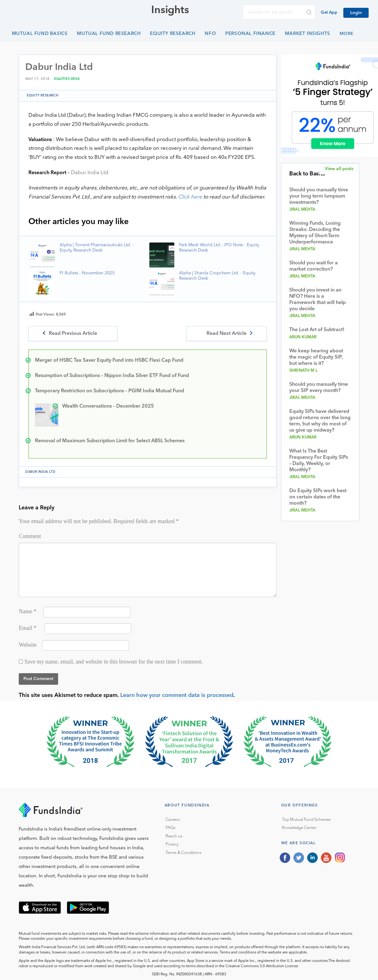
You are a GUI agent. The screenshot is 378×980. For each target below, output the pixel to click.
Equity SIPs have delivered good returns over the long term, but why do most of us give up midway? (320, 421)
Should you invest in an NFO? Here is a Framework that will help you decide (318, 300)
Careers (173, 820)
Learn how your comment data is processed (177, 695)
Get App (329, 13)
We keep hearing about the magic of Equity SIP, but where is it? (316, 357)
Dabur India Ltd (90, 173)
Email (28, 628)
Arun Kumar (303, 337)
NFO (210, 34)
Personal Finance (250, 34)
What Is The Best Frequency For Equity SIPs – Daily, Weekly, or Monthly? (319, 461)
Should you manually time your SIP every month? (319, 388)
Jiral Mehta (302, 210)
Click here (190, 197)
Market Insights (308, 34)
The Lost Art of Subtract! (317, 330)
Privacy (172, 844)
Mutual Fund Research (109, 34)
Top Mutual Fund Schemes (306, 820)
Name (27, 611)
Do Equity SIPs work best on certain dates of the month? (318, 497)
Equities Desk (67, 79)
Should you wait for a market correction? (313, 266)
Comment (30, 536)
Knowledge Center (299, 828)
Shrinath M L (303, 371)
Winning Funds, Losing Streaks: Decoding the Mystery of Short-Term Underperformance (315, 233)
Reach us (174, 836)
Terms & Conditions (184, 853)
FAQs (171, 828)
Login (356, 13)
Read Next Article (226, 334)
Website (28, 645)
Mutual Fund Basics (40, 34)
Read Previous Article (73, 334)
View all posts (339, 169)
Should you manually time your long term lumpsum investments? (319, 196)
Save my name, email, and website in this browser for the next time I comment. (114, 662)
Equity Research (173, 34)
